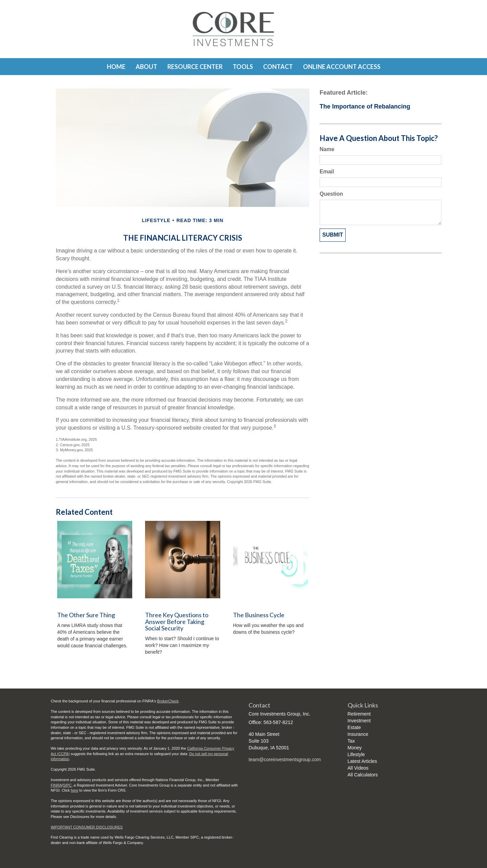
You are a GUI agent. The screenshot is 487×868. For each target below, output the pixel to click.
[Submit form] (333, 235)
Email (327, 172)
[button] (146, 67)
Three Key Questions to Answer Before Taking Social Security (177, 622)
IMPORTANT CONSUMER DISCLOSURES (87, 827)
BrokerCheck (168, 701)
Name (327, 149)
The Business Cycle (259, 615)
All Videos (358, 768)
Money (355, 748)
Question (331, 194)
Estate (354, 727)
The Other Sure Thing (86, 615)
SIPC (67, 785)
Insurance (358, 734)
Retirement (359, 714)
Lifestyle (356, 754)
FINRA (56, 785)
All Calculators (363, 775)
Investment (359, 721)
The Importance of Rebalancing (365, 106)
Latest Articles (362, 761)
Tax (351, 741)
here (74, 790)
